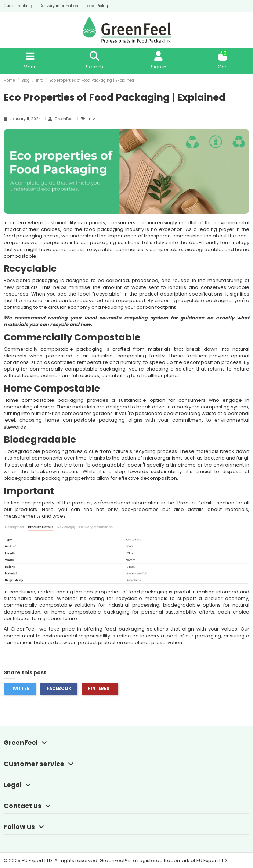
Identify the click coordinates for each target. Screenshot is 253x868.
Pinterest (100, 689)
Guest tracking (19, 6)
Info (91, 119)
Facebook (59, 689)
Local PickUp (97, 6)
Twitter (20, 689)
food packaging (148, 592)
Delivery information (59, 6)
